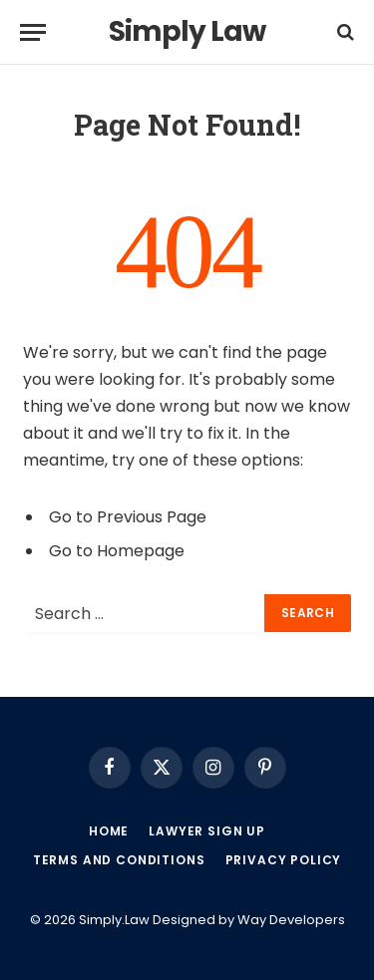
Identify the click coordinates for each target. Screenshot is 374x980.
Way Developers (291, 920)
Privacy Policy (284, 860)
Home (109, 831)
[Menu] (33, 32)
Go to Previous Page (128, 517)
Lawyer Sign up (207, 831)
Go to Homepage (117, 551)
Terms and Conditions (119, 860)
